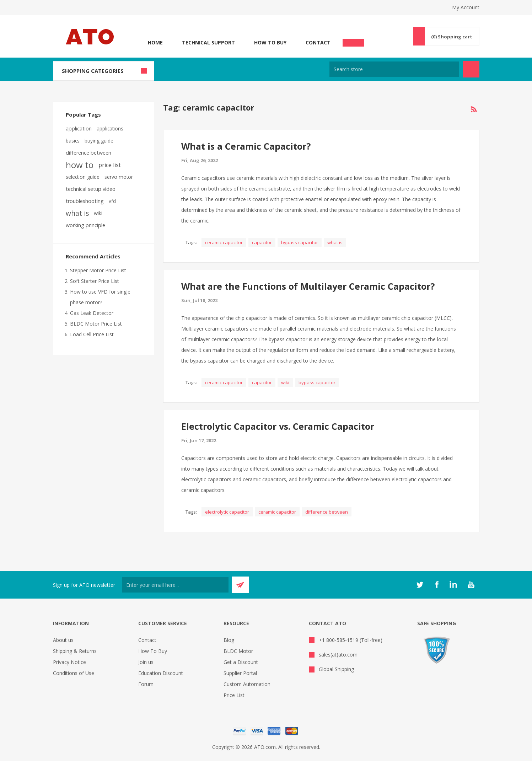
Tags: (191, 242)
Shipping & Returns (75, 651)
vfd (112, 201)
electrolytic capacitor (227, 512)
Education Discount (161, 673)
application (79, 128)
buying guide (99, 141)
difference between (327, 512)
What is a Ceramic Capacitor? (246, 146)
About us (63, 640)
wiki (285, 382)
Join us (146, 662)
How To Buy (270, 42)
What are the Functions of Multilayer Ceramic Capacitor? (308, 286)
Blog (229, 640)
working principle (85, 225)
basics (73, 141)
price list (110, 165)
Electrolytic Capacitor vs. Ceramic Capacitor (278, 426)
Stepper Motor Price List (98, 270)
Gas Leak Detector (92, 313)
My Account (466, 7)
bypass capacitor (300, 242)
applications (110, 128)
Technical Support (208, 42)
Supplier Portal (240, 673)
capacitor (262, 242)
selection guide (83, 177)
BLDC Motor (238, 651)
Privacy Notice (69, 662)
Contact (318, 42)
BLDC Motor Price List (96, 324)
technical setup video (91, 189)
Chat (353, 41)
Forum (146, 684)
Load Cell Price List (92, 334)
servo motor (119, 177)
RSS (474, 109)
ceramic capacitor (224, 242)
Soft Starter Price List (95, 281)
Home (155, 42)
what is (335, 242)
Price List (234, 695)
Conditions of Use (74, 673)
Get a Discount (241, 662)
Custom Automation (247, 684)
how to (80, 165)
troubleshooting (85, 201)
